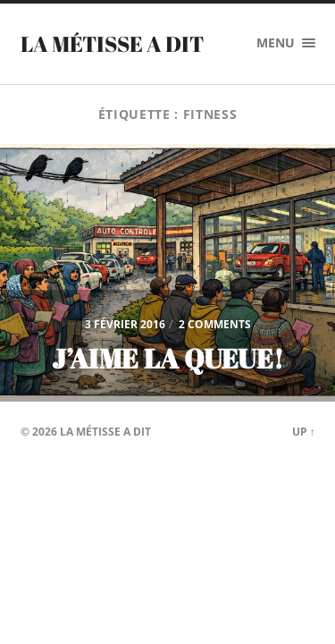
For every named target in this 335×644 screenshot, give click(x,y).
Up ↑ (304, 432)
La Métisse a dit (112, 44)
